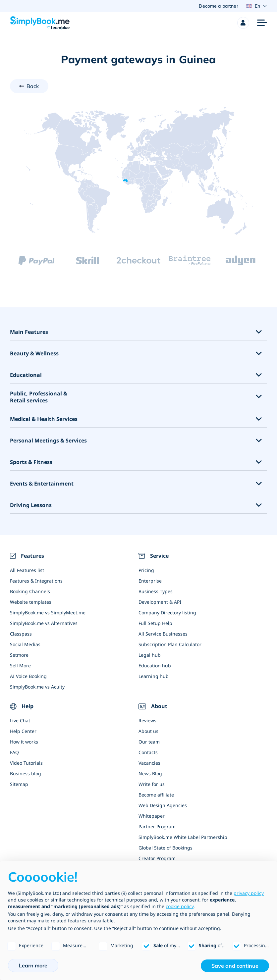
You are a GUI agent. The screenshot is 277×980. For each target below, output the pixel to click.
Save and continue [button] (235, 966)
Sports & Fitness (31, 463)
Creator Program (157, 859)
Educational (26, 375)
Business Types (156, 591)
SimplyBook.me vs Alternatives (44, 623)
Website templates (31, 602)
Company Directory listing (167, 613)
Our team (149, 742)
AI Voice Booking (28, 676)
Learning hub (154, 676)
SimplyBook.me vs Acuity (37, 687)
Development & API (160, 602)
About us (148, 731)
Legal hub (150, 655)
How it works (24, 742)
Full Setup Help (155, 623)
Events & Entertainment (42, 484)
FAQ (14, 753)
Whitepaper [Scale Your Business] (152, 816)
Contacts (148, 753)
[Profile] (243, 23)
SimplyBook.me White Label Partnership (183, 837)
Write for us (152, 784)
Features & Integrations (36, 581)
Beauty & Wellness (34, 354)
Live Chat (20, 721)
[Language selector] (257, 6)
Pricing (146, 570)
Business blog (26, 774)
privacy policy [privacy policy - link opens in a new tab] (249, 893)
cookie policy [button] (180, 906)
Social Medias (25, 644)
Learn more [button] (33, 965)
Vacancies (149, 763)
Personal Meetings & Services (48, 441)
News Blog (150, 774)
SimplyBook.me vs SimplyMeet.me (48, 613)
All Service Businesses (163, 634)
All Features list (27, 570)
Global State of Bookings (166, 848)
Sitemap (19, 784)
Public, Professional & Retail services (39, 397)
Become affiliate (156, 795)
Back (33, 86)
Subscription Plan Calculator (170, 644)
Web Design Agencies (163, 806)
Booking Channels (30, 591)
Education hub (155, 666)
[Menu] (262, 23)
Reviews (147, 721)
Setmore (19, 655)
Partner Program (157, 827)
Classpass (21, 634)
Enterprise (150, 581)
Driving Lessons (31, 506)
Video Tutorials (26, 763)
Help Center (23, 731)
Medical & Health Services (44, 419)
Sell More (20, 666)
